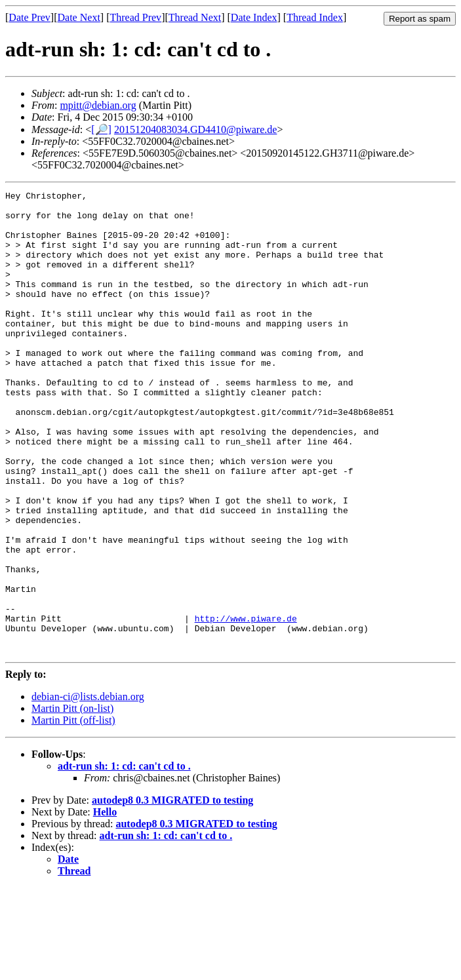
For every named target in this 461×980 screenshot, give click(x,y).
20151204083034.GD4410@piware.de (195, 129)
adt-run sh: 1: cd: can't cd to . (124, 858)
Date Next (79, 17)
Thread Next (195, 17)
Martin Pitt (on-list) (72, 801)
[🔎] (101, 129)
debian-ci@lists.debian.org (88, 789)
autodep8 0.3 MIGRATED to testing (172, 892)
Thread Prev (135, 17)
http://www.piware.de (246, 705)
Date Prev (30, 17)
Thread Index (315, 17)
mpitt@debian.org (98, 105)
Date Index (254, 17)
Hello (105, 904)
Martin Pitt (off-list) (73, 813)
